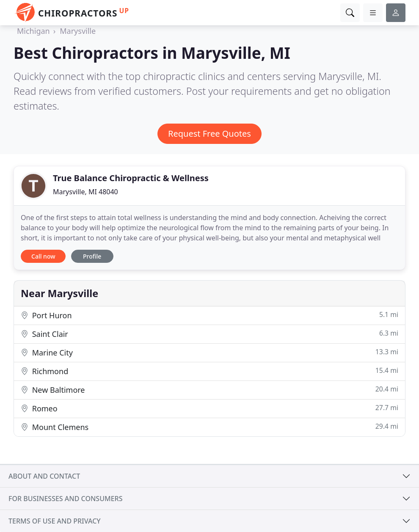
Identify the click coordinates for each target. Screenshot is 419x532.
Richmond (209, 371)
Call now (43, 256)
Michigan (33, 31)
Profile (92, 256)
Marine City (209, 352)
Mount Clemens (209, 427)
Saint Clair (209, 334)
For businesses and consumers (65, 499)
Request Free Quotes (209, 134)
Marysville (78, 31)
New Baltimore (209, 390)
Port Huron (209, 315)
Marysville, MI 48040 (85, 192)
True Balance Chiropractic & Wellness (131, 178)
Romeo (209, 408)
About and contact (44, 476)
